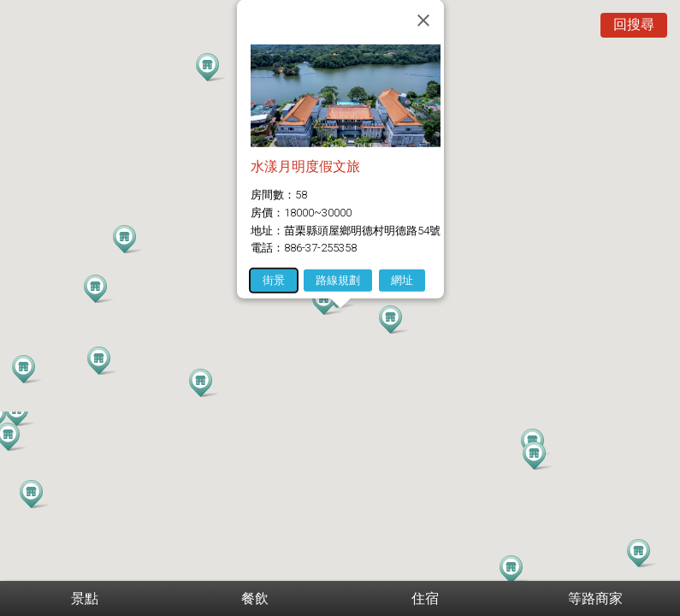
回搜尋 (634, 24)
